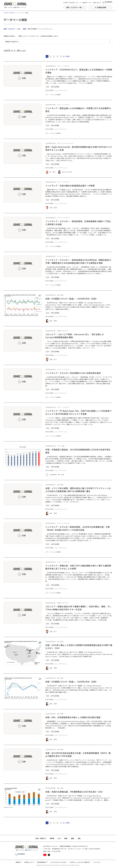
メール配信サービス (85, 3)
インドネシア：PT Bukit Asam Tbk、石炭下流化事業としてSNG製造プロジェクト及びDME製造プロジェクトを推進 (78, 412)
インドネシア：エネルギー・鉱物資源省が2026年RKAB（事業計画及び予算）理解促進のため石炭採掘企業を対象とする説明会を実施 (78, 261)
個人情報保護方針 (42, 862)
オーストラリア (69, 143)
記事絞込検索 (102, 7)
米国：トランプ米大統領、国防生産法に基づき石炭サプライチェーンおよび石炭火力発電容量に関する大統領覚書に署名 (78, 490)
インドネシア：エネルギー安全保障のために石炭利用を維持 (73, 373)
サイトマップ (97, 862)
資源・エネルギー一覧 (74, 7)
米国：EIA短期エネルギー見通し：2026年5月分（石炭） (72, 299)
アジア (59, 66)
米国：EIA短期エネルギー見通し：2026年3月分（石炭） (72, 682)
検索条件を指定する (12, 42)
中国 (63, 446)
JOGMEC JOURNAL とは (71, 3)
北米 (58, 295)
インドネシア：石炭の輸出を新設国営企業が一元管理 (70, 186)
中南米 (59, 331)
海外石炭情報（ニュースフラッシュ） (57, 90)
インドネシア (66, 66)
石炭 (47, 87)
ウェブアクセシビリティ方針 (59, 862)
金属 (72, 838)
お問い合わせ (97, 3)
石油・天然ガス (41, 838)
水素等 (52, 838)
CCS (59, 838)
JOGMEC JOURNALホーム (10, 13)
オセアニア (60, 143)
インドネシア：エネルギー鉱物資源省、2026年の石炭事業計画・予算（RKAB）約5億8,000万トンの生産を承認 (78, 528)
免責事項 (19, 862)
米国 (62, 295)
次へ (64, 56)
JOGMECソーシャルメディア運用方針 (80, 862)
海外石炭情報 (55, 87)
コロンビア (65, 331)
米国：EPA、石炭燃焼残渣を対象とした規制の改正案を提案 (73, 717)
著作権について (29, 862)
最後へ (68, 56)
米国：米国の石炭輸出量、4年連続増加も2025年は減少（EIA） (75, 792)
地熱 (66, 838)
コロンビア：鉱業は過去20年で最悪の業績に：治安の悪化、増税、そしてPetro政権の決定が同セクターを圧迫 (78, 608)
